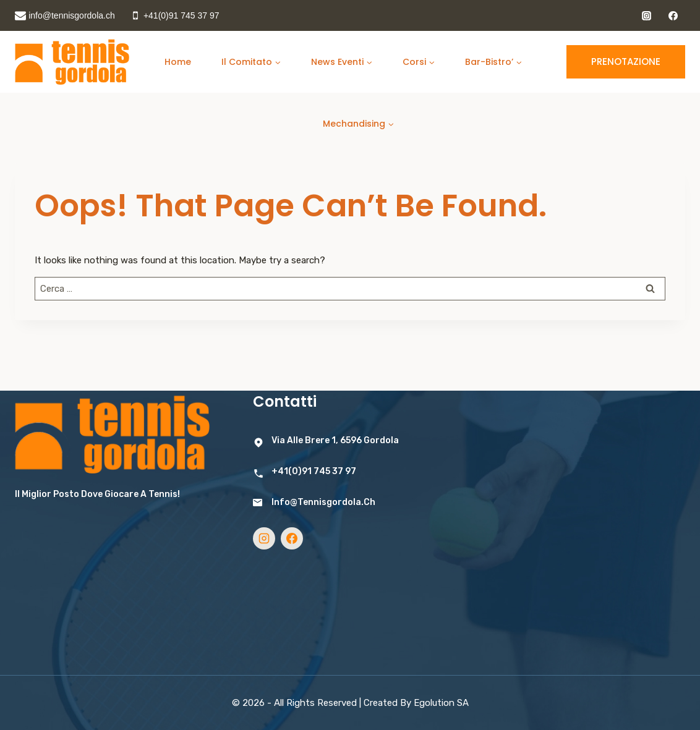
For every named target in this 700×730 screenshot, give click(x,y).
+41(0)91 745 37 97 (314, 471)
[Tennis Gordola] (72, 62)
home (178, 62)
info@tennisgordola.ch (323, 502)
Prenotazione (626, 62)
